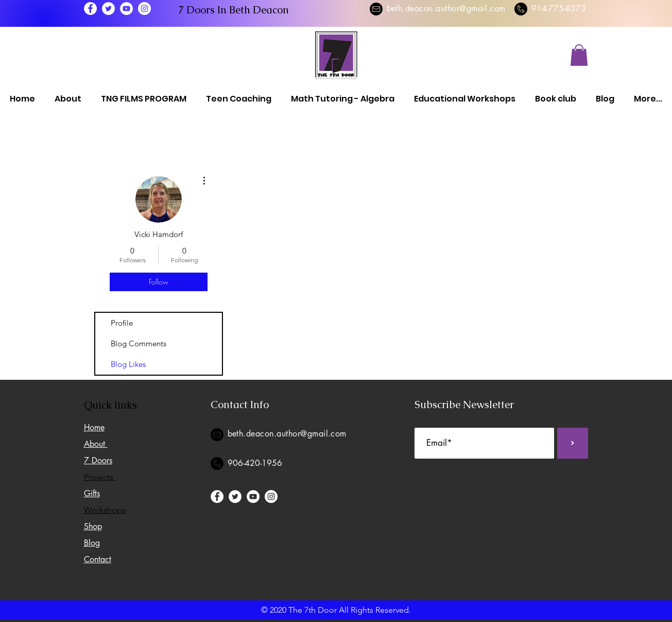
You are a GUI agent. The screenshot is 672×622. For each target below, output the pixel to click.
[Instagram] (144, 9)
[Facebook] (90, 9)
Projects (100, 477)
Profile (122, 323)
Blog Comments (139, 343)
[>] (573, 443)
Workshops (105, 510)
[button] (579, 55)
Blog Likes (128, 364)
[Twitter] (108, 9)
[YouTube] (126, 9)
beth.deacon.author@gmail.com (446, 9)
